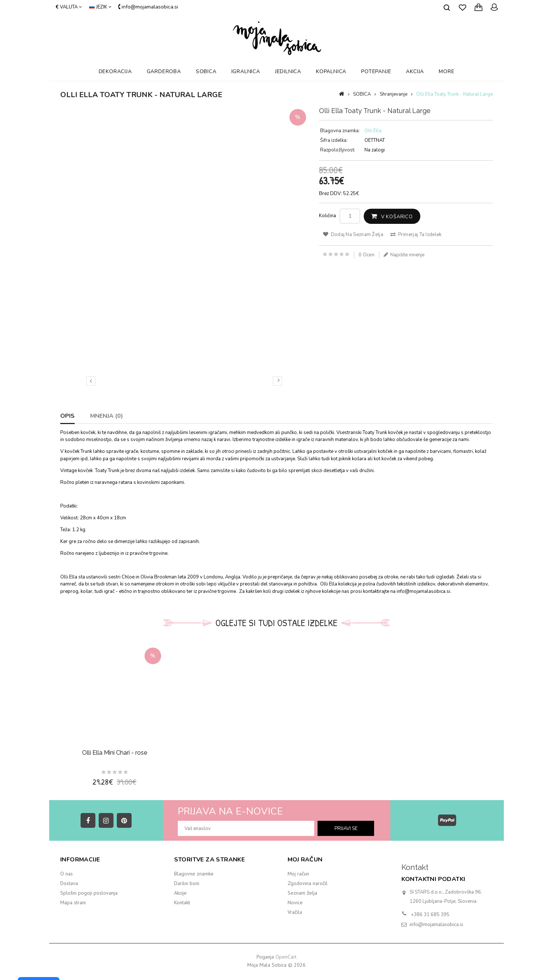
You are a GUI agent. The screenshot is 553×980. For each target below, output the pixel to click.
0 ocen (367, 255)
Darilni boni (187, 883)
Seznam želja (302, 893)
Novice (295, 902)
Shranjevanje (393, 94)
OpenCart (286, 957)
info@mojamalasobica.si (436, 924)
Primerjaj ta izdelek (416, 235)
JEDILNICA (288, 71)
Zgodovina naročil (308, 883)
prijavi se (346, 829)
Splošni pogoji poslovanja (89, 893)
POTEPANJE (376, 71)
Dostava (69, 883)
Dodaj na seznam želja (353, 235)
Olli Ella (373, 131)
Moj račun (298, 874)
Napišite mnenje (404, 255)
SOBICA (206, 71)
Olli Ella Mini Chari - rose (115, 753)
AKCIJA (415, 71)
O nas (67, 874)
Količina (328, 216)
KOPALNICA (331, 71)
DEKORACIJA (115, 71)
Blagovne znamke (194, 874)
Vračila (295, 912)
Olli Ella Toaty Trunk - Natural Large (454, 94)
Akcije (180, 893)
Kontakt (182, 902)
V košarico (397, 217)
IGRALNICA (246, 71)
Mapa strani (73, 902)
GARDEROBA (164, 71)
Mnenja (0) (107, 416)
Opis (67, 416)
